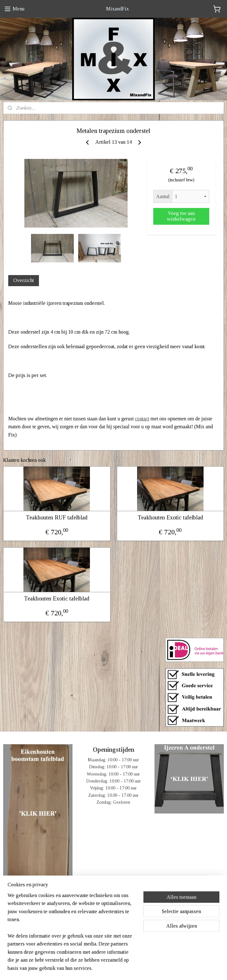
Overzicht (24, 280)
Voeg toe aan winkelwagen (181, 216)
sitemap (95, 968)
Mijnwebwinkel (168, 968)
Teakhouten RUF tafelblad (57, 518)
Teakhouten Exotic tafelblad (170, 518)
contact (142, 419)
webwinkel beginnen (124, 968)
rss (105, 968)
